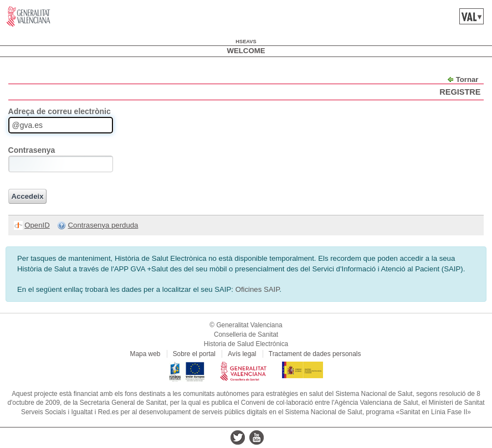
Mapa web (145, 354)
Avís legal (242, 354)
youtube (257, 437)
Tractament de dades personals (315, 354)
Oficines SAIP (258, 289)
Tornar (467, 79)
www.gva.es (29, 17)
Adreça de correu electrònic (60, 111)
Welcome (246, 51)
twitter (238, 437)
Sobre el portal (194, 354)
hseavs (246, 42)
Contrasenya (32, 150)
